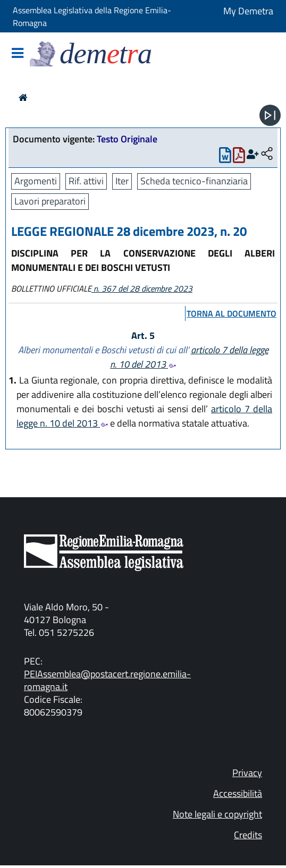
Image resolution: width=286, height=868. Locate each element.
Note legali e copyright (217, 814)
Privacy (247, 773)
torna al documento (232, 313)
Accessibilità (238, 793)
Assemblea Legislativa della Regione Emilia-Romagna (92, 16)
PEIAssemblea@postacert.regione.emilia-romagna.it (107, 680)
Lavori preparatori (50, 201)
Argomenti (36, 181)
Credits (248, 835)
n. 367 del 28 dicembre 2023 (142, 288)
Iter (122, 181)
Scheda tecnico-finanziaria (194, 181)
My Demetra (248, 11)
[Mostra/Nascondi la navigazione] (18, 54)
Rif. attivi (86, 181)
